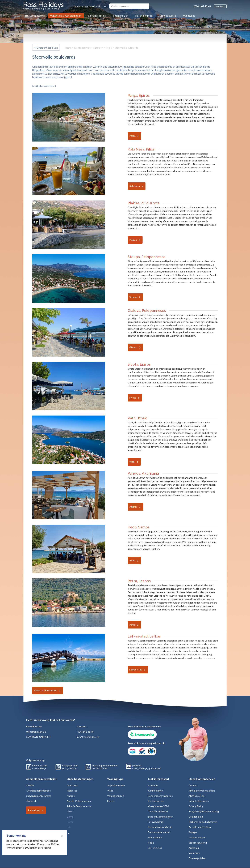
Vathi (132, 462)
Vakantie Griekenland (45, 690)
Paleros (133, 507)
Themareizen (120, 16)
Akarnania (72, 785)
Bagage (193, 832)
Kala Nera (135, 186)
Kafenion (98, 48)
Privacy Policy (196, 806)
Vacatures (189, 16)
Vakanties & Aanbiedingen (66, 16)
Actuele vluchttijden (200, 827)
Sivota (133, 398)
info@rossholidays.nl (88, 737)
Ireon (132, 560)
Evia (69, 827)
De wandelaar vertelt (159, 832)
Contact (193, 785)
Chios (70, 811)
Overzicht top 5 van (47, 48)
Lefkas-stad (136, 670)
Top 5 (109, 48)
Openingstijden (197, 858)
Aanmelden (34, 810)
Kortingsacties (97, 16)
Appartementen (116, 785)
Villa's (110, 791)
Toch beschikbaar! (158, 811)
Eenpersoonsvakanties (160, 796)
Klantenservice (82, 48)
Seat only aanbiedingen (161, 817)
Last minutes (155, 848)
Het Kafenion (155, 837)
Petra (132, 625)
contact (220, 6)
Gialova (133, 347)
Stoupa (133, 297)
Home (68, 48)
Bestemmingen (34, 16)
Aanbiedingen (155, 791)
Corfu (70, 817)
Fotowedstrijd (156, 822)
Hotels (111, 801)
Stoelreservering (198, 843)
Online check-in (197, 837)
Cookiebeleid (196, 817)
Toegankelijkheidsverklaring (204, 811)
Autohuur (153, 785)
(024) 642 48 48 (202, 6)
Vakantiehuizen (116, 796)
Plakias (133, 240)
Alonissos (72, 791)
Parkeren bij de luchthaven (203, 822)
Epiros (70, 822)
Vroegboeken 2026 (158, 806)
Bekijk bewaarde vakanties (90, 6)
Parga (132, 136)
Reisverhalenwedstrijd (160, 827)
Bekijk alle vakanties (43, 86)
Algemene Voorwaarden (202, 791)
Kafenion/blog (144, 16)
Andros (71, 796)
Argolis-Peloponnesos (79, 801)
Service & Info (168, 16)
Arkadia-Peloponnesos (79, 806)
